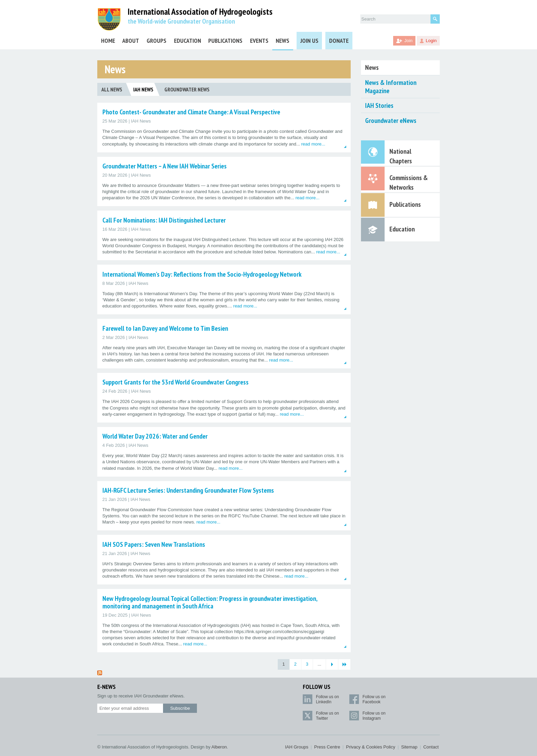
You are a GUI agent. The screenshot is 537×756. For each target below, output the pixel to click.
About (131, 41)
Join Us (309, 41)
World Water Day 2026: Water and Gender (155, 436)
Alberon (219, 747)
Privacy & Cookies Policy (371, 747)
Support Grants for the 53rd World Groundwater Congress (176, 382)
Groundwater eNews (391, 121)
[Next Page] (332, 664)
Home (108, 41)
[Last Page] (344, 664)
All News (112, 89)
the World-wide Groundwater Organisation (181, 21)
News (283, 41)
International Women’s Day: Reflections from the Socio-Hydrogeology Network (202, 274)
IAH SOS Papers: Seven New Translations (154, 544)
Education (188, 41)
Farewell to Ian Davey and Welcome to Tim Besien (165, 328)
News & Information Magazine (391, 87)
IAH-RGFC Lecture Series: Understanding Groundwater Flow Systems (188, 490)
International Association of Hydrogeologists (200, 12)
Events (259, 41)
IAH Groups (297, 747)
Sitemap (409, 747)
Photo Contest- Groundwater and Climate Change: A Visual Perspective (191, 112)
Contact (431, 747)
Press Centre (327, 747)
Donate (339, 41)
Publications (225, 41)
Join (409, 41)
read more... (313, 144)
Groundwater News (187, 89)
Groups (157, 41)
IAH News (143, 89)
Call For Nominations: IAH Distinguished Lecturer (164, 220)
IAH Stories (379, 105)
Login (431, 41)
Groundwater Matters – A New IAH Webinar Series (165, 166)
